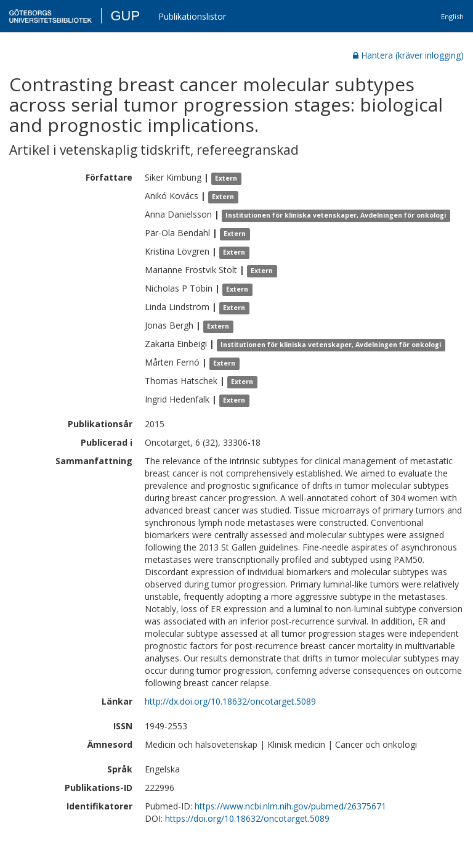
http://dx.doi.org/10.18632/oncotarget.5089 (230, 701)
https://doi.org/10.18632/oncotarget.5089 (247, 818)
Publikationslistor (192, 16)
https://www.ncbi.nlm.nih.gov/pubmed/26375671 (290, 806)
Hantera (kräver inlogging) (408, 55)
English (452, 16)
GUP (125, 16)
